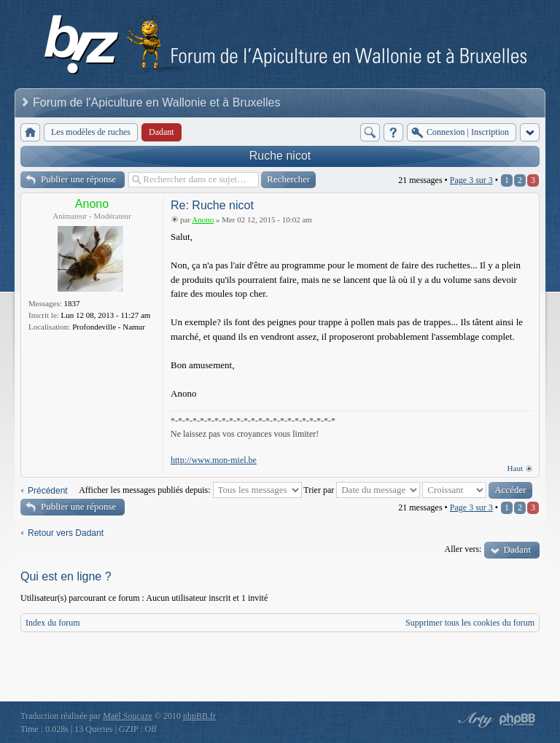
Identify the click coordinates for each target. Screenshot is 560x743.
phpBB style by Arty (474, 720)
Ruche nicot (280, 156)
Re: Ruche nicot (212, 205)
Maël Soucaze (128, 716)
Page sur (471, 180)
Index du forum (53, 623)
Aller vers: (463, 549)
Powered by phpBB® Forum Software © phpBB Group (518, 720)
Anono (92, 204)
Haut (515, 468)
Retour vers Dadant (66, 533)
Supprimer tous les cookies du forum (470, 623)
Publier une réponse (78, 179)
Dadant (517, 549)
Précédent (48, 491)
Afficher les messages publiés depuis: (190, 490)
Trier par (362, 490)
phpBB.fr (199, 716)
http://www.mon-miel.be (214, 460)
